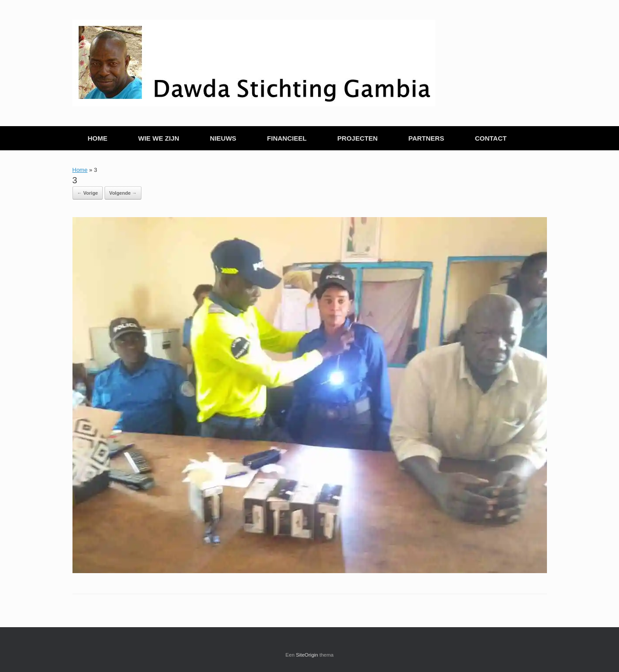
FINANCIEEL (287, 138)
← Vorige (88, 193)
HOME (98, 138)
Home (80, 170)
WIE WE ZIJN (159, 138)
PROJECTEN (358, 138)
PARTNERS (426, 138)
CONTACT (491, 138)
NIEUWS (223, 138)
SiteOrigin (307, 655)
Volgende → (123, 193)
